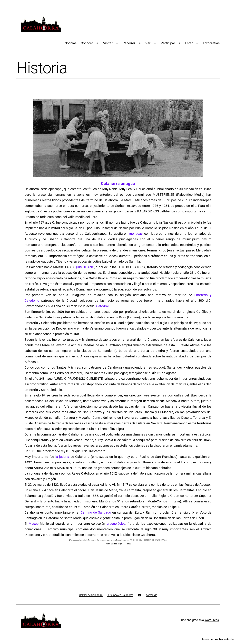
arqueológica (116, 524)
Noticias (71, 43)
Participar (168, 43)
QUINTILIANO (84, 267)
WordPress (212, 620)
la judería (62, 457)
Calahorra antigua (118, 184)
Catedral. (103, 306)
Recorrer (129, 43)
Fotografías (211, 43)
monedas (136, 234)
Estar (189, 43)
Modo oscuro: (218, 640)
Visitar (108, 43)
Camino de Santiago (96, 512)
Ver (148, 43)
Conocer (87, 43)
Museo (34, 524)
